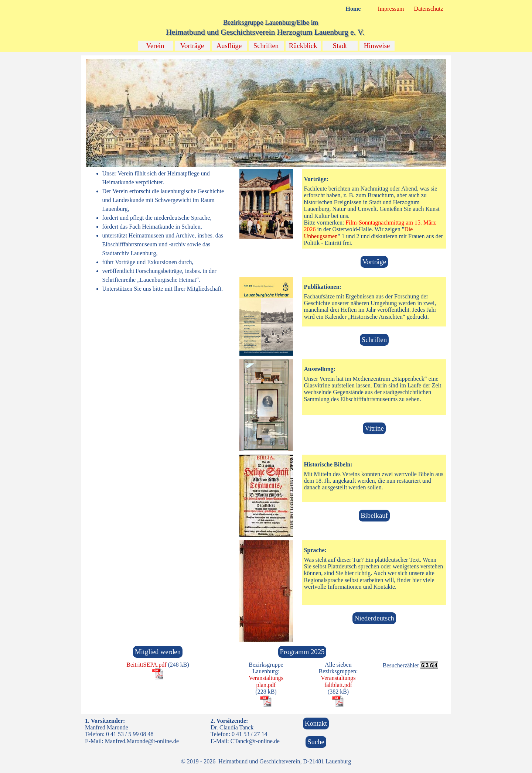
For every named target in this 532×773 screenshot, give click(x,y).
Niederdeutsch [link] (374, 618)
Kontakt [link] (316, 723)
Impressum (391, 9)
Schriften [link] (374, 340)
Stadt (340, 46)
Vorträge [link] (374, 262)
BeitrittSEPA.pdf (146, 665)
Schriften (266, 46)
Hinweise (377, 46)
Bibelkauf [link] (374, 515)
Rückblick (303, 46)
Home (353, 9)
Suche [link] (316, 742)
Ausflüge (229, 46)
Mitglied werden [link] (158, 652)
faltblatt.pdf (338, 685)
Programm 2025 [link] (302, 652)
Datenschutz (428, 9)
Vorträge (192, 46)
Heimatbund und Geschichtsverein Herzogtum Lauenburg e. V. (265, 32)
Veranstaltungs (266, 678)
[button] (266, 59)
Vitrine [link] (374, 428)
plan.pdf (266, 685)
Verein (155, 46)
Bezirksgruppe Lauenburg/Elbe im (271, 22)
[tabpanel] (158, 231)
